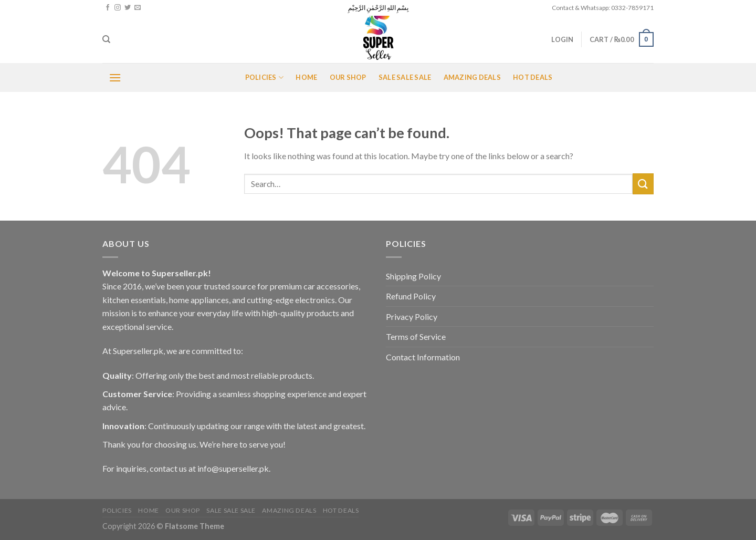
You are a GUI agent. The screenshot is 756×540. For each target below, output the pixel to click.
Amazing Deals (472, 77)
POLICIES (265, 77)
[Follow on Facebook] (108, 8)
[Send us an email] (138, 8)
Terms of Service (416, 336)
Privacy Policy (412, 316)
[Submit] (643, 184)
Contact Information (423, 357)
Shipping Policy (413, 276)
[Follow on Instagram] (118, 8)
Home (306, 77)
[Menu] (115, 77)
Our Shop (348, 77)
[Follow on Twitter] (128, 8)
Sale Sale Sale (405, 77)
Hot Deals (533, 77)
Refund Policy (411, 296)
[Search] (106, 39)
